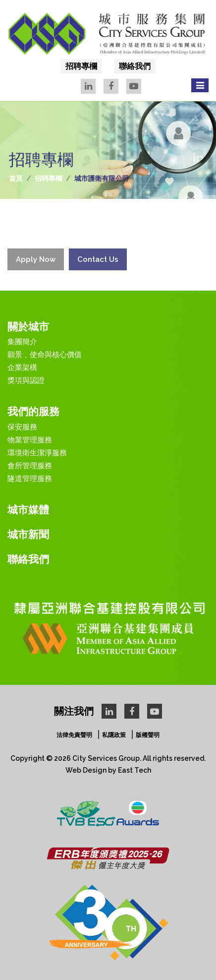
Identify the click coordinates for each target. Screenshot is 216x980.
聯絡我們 (135, 66)
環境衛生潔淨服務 (37, 453)
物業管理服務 (30, 440)
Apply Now (36, 265)
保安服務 (22, 427)
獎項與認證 (26, 380)
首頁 (19, 178)
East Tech (135, 770)
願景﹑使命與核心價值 (45, 355)
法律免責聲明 (74, 735)
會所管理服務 (30, 466)
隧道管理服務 (30, 479)
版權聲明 (148, 735)
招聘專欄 (81, 66)
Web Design (86, 770)
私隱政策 (114, 735)
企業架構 (22, 367)
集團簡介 (22, 342)
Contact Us (98, 265)
